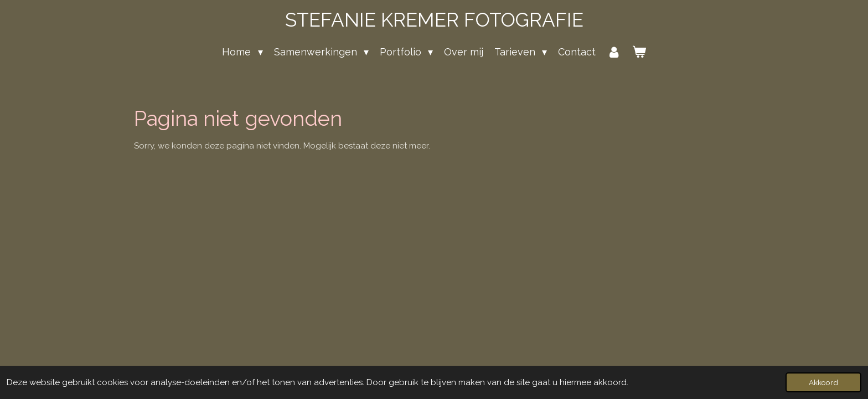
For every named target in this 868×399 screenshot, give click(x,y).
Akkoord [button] (823, 382)
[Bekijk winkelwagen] (639, 52)
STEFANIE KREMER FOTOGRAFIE (434, 20)
